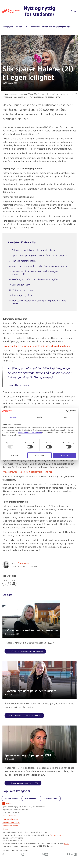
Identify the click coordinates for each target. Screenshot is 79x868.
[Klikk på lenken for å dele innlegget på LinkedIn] (13, 583)
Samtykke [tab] (14, 417)
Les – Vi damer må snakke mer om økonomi (25, 651)
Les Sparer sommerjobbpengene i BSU (23, 783)
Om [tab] (65, 417)
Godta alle (65, 455)
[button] (67, 11)
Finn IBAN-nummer (9, 816)
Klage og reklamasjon (10, 819)
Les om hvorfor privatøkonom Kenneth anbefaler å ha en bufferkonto (36, 346)
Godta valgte (40, 455)
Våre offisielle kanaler (10, 826)
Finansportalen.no (56, 835)
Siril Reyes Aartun (22, 563)
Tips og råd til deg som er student (28, 27)
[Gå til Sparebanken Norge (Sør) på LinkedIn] (71, 855)
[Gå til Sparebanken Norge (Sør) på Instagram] (23, 855)
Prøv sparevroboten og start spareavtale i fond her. (27, 472)
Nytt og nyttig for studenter (39, 11)
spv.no (67, 844)
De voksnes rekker (50, 798)
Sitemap (5, 829)
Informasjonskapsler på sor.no (30, 432)
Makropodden (30, 798)
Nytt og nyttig (8, 27)
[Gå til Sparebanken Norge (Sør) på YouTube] (45, 855)
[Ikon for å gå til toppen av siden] (4, 804)
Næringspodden (11, 798)
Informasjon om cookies (11, 822)
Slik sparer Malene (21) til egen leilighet (57, 27)
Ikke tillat (15, 455)
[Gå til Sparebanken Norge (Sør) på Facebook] (3, 855)
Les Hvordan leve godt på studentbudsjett (24, 715)
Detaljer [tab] (39, 417)
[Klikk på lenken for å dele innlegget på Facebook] (6, 583)
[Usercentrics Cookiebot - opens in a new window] (68, 411)
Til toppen (10, 804)
